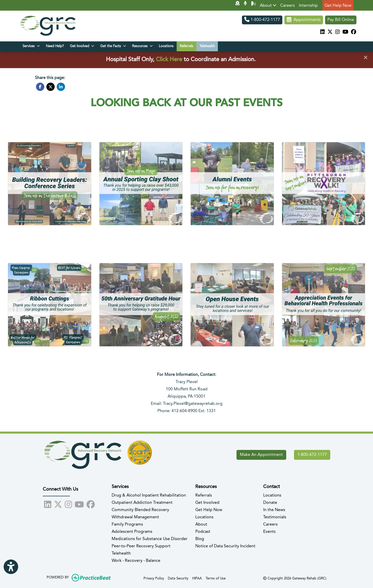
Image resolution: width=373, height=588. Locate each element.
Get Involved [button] (82, 46)
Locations (166, 46)
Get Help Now (338, 6)
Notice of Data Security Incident (225, 546)
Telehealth (207, 46)
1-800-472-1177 (262, 20)
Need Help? (55, 46)
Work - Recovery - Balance (136, 561)
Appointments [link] (304, 20)
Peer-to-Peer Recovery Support (141, 546)
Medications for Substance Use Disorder (150, 539)
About (268, 5)
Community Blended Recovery (140, 510)
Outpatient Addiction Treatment (142, 503)
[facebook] (354, 32)
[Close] (365, 58)
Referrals (187, 46)
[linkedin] (322, 32)
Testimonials (275, 517)
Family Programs (127, 525)
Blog (200, 539)
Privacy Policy (154, 578)
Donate (270, 503)
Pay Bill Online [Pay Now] (341, 20)
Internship (308, 6)
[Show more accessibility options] (11, 567)
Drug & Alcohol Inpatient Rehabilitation (149, 496)
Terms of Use (216, 578)
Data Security (178, 578)
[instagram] (338, 32)
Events (269, 532)
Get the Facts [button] (113, 46)
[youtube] (345, 32)
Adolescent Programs (132, 532)
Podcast (203, 532)
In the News (274, 510)
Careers (288, 6)
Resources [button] (142, 46)
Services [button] (31, 46)
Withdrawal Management (135, 517)
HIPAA (197, 578)
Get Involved (207, 503)
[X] (330, 32)
